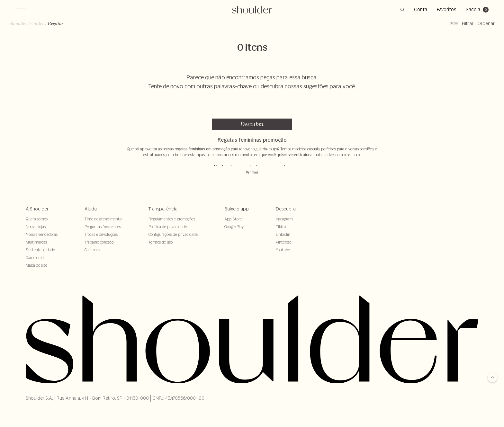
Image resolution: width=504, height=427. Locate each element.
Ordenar (480, 28)
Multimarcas (36, 242)
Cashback (93, 250)
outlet (44, 28)
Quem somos (37, 219)
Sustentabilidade (40, 250)
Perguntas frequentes (103, 227)
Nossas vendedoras (42, 234)
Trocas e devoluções (101, 234)
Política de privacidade (168, 227)
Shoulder (24, 28)
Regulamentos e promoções (172, 219)
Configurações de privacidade (173, 234)
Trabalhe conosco (99, 242)
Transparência (163, 209)
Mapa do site (36, 265)
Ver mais (252, 172)
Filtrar (462, 28)
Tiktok (281, 227)
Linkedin (283, 234)
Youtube (283, 250)
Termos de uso (161, 242)
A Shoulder (37, 209)
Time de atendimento (103, 219)
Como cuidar (36, 258)
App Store (233, 219)
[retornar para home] (252, 10)
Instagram (284, 219)
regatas (62, 28)
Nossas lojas (36, 227)
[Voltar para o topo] (492, 378)
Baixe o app (237, 209)
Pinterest (283, 242)
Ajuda (91, 209)
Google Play (234, 227)
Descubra (252, 124)
